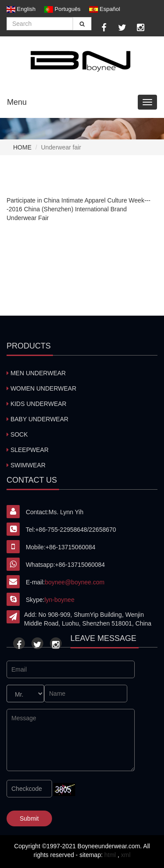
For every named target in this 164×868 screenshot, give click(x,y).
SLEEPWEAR (28, 450)
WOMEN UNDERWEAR (42, 388)
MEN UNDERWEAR (36, 373)
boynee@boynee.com (74, 582)
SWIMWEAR (26, 465)
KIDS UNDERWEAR (37, 404)
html (110, 855)
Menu (17, 102)
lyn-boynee (60, 600)
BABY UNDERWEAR (37, 419)
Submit (29, 818)
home (22, 147)
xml (126, 855)
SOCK (17, 434)
